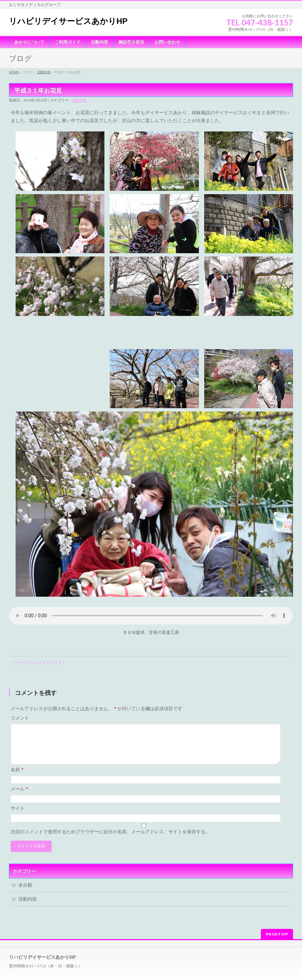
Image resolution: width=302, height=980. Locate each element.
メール (19, 767)
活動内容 (44, 72)
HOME (14, 72)
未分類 (25, 863)
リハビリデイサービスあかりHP (68, 21)
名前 (17, 748)
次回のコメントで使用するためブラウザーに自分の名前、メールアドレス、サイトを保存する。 (110, 810)
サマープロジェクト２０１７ (37, 633)
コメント (20, 688)
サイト (18, 787)
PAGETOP (277, 908)
